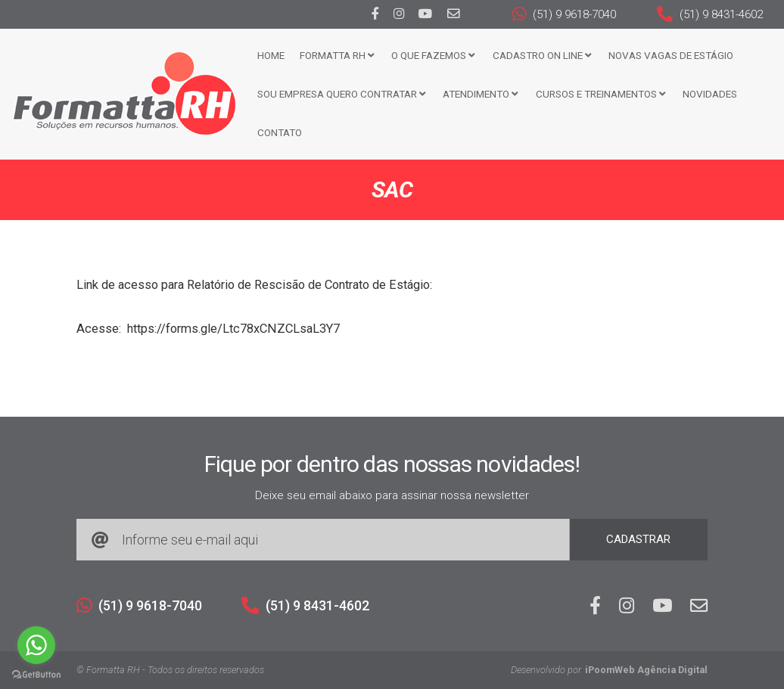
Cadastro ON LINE (542, 55)
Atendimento (480, 94)
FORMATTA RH (337, 55)
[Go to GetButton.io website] (36, 674)
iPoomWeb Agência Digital (646, 670)
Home (271, 55)
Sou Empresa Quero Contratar (341, 94)
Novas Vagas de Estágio (671, 55)
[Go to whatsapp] (36, 645)
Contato (280, 132)
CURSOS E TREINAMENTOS (600, 94)
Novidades (710, 94)
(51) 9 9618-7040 (564, 14)
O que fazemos (433, 55)
